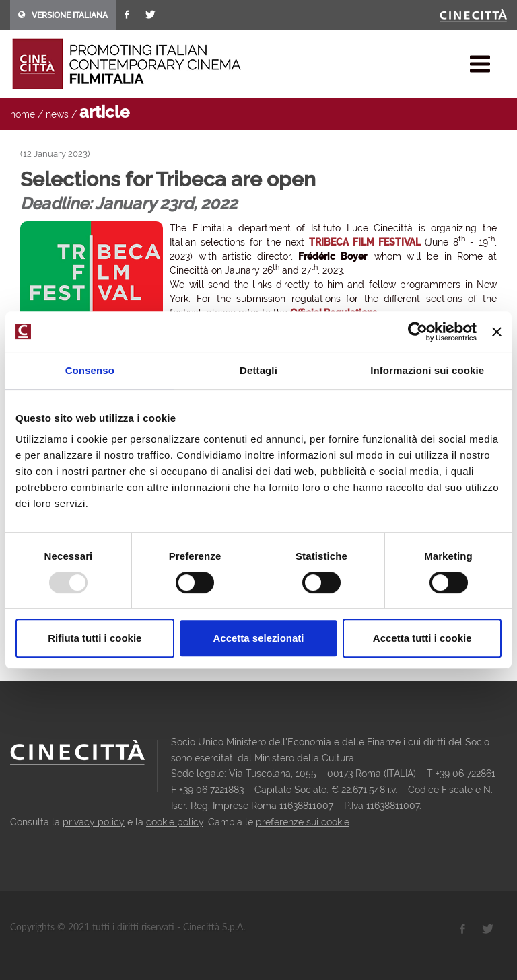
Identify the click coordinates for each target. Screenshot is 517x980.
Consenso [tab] (90, 370)
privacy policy (94, 822)
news (57, 114)
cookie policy (175, 822)
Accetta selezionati (258, 638)
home (23, 114)
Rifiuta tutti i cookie (95, 638)
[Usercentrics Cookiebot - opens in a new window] (418, 332)
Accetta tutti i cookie (422, 638)
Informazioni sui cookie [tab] (427, 370)
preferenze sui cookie (303, 822)
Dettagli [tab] (258, 370)
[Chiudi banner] (497, 332)
